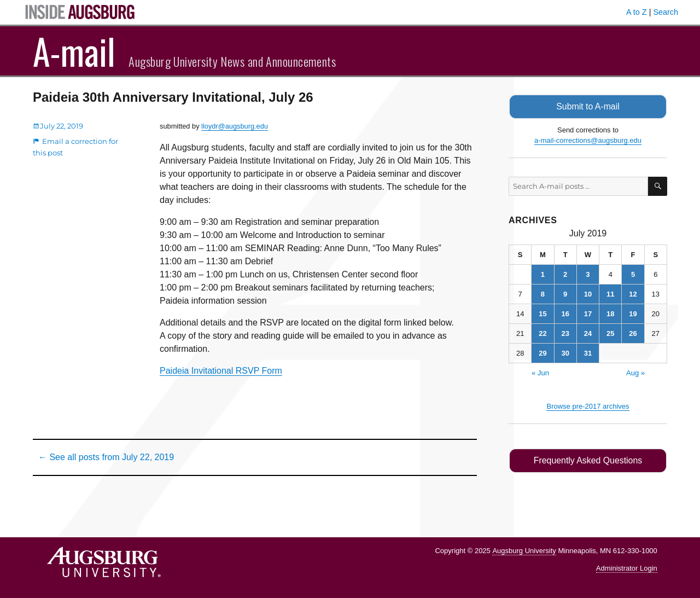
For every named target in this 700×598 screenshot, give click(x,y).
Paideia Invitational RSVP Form (221, 371)
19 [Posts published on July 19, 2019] (633, 314)
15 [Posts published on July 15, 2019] (542, 314)
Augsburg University (524, 551)
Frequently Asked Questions (588, 460)
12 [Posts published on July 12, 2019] (633, 294)
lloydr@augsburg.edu (235, 126)
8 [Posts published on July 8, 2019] (543, 294)
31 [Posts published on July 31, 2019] (588, 353)
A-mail (74, 51)
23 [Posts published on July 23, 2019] (565, 333)
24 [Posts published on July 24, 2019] (588, 333)
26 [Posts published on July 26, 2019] (633, 333)
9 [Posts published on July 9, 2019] (565, 294)
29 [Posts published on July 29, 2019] (542, 353)
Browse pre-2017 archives (588, 406)
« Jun (540, 373)
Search (666, 12)
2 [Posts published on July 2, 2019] (565, 274)
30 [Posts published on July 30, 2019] (565, 353)
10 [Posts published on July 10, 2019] (588, 294)
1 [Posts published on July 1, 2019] (543, 274)
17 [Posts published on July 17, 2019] (588, 314)
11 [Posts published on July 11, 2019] (610, 294)
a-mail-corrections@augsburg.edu (588, 140)
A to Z (637, 12)
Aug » (635, 373)
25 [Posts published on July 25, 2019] (610, 333)
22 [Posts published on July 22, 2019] (542, 333)
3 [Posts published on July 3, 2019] (588, 274)
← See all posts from (106, 457)
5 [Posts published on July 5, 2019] (633, 274)
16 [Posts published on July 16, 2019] (565, 314)
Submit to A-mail (588, 106)
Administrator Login (627, 568)
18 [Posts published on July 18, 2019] (610, 314)
